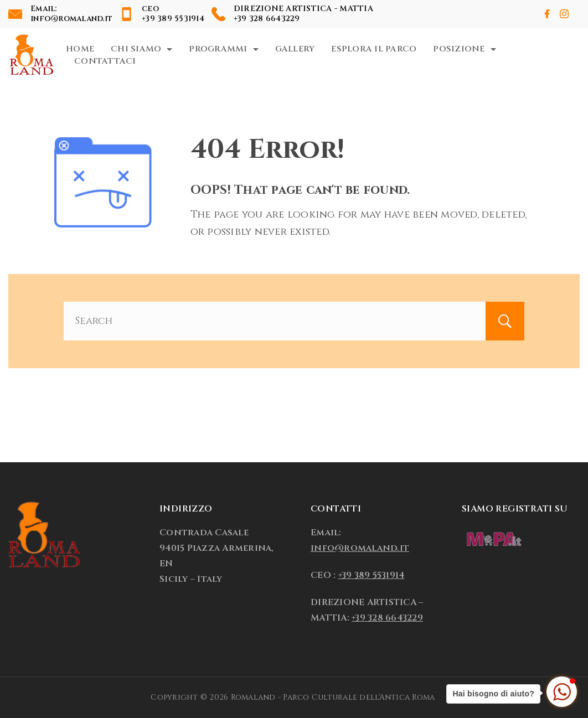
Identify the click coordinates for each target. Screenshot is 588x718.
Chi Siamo (141, 49)
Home (80, 49)
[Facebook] (547, 14)
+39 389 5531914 (173, 19)
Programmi (223, 49)
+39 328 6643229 (267, 19)
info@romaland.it (71, 19)
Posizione (464, 49)
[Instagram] (564, 14)
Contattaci (105, 61)
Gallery (295, 49)
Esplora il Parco (374, 49)
